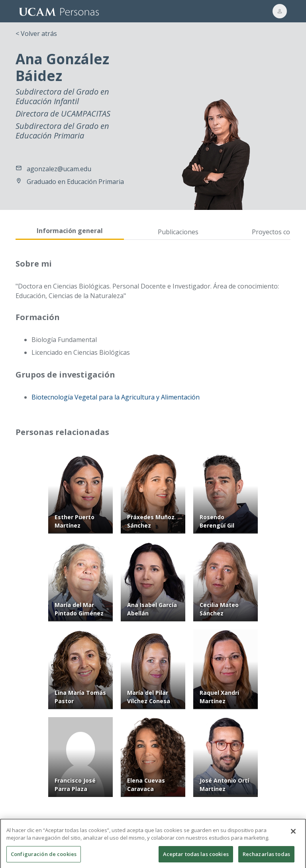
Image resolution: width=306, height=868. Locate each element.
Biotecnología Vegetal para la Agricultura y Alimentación (116, 397)
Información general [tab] (70, 231)
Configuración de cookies (44, 858)
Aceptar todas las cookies (196, 858)
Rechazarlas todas (266, 858)
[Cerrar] (293, 835)
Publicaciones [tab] (178, 232)
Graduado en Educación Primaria (75, 182)
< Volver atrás (36, 34)
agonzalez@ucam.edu (59, 169)
